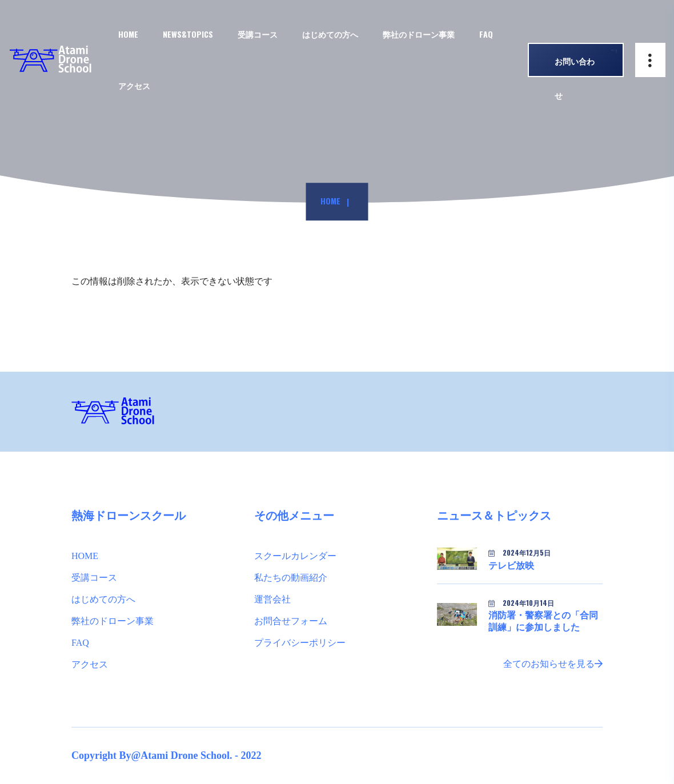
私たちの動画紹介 (291, 578)
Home (330, 201)
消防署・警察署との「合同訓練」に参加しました (543, 621)
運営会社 (272, 599)
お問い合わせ (575, 66)
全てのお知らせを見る (553, 664)
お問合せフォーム (291, 621)
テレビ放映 (511, 566)
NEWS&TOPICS (188, 34)
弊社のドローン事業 (113, 621)
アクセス (134, 85)
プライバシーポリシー (300, 643)
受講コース (258, 34)
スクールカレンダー (295, 556)
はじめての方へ (103, 599)
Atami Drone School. (186, 755)
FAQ (486, 34)
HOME (128, 34)
